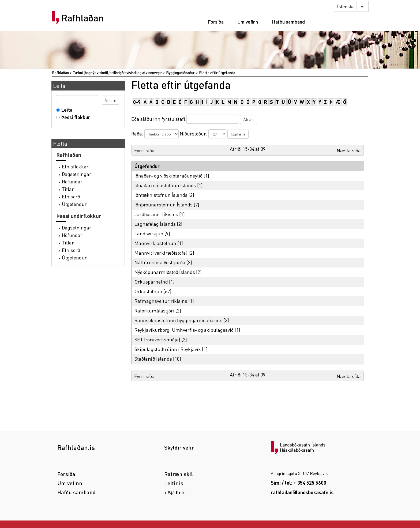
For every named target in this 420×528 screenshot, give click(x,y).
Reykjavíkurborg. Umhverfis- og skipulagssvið (184, 330)
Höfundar (72, 181)
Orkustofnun (148, 291)
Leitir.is (174, 483)
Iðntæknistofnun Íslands (161, 195)
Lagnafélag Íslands (155, 224)
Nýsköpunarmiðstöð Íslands (165, 272)
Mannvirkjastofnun (155, 243)
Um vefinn (248, 22)
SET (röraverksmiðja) (157, 339)
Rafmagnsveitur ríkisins (161, 301)
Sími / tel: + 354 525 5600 (299, 483)
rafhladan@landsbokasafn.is (302, 492)
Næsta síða (349, 150)
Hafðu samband (288, 22)
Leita (66, 110)
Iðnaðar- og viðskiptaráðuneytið (168, 176)
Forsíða (216, 22)
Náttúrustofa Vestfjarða (160, 262)
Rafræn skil (179, 474)
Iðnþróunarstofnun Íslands (164, 204)
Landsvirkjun (149, 233)
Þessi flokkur (75, 117)
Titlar (68, 189)
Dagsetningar (77, 174)
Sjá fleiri (177, 492)
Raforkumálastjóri (154, 310)
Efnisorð (71, 196)
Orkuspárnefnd (151, 282)
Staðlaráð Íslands (153, 359)
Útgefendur (74, 204)
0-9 (137, 102)
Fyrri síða (144, 150)
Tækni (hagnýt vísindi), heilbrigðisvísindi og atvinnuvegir (117, 73)
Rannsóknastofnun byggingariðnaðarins (178, 320)
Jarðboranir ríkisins (156, 214)
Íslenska (346, 6)
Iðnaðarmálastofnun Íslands (165, 185)
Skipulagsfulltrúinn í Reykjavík (168, 349)
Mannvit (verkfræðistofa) (161, 253)
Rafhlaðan (82, 18)
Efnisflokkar (75, 166)
